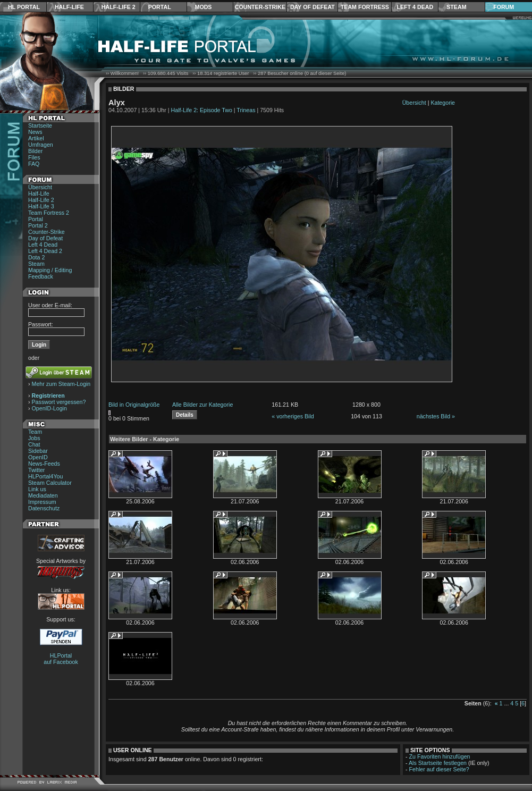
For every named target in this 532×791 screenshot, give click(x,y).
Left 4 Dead (415, 7)
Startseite (40, 125)
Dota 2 (36, 257)
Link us (37, 489)
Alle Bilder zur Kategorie (202, 405)
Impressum (42, 502)
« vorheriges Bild (293, 416)
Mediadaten (43, 495)
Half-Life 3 (41, 206)
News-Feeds (44, 464)
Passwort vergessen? (59, 402)
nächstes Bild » (436, 416)
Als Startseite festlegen (438, 763)
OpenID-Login (49, 408)
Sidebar (38, 451)
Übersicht (40, 187)
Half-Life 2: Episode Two (202, 110)
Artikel (36, 138)
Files (34, 157)
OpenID (38, 457)
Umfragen (41, 145)
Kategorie (443, 103)
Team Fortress (365, 7)
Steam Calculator (50, 483)
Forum (504, 7)
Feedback (41, 276)
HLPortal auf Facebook (61, 659)
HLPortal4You (45, 476)
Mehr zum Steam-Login (61, 384)
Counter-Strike (260, 7)
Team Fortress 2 (49, 213)
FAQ (34, 164)
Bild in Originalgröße (134, 405)
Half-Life (69, 7)
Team (35, 432)
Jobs (34, 438)
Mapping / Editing (50, 270)
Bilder (35, 151)
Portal (160, 7)
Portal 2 (38, 225)
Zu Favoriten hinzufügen (440, 756)
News (35, 132)
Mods (204, 7)
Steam (456, 7)
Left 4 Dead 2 (45, 251)
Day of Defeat (313, 7)
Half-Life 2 (119, 7)
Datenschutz (44, 508)
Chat (34, 444)
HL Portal (24, 7)
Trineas (246, 110)
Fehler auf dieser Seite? (439, 769)
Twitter (36, 470)
